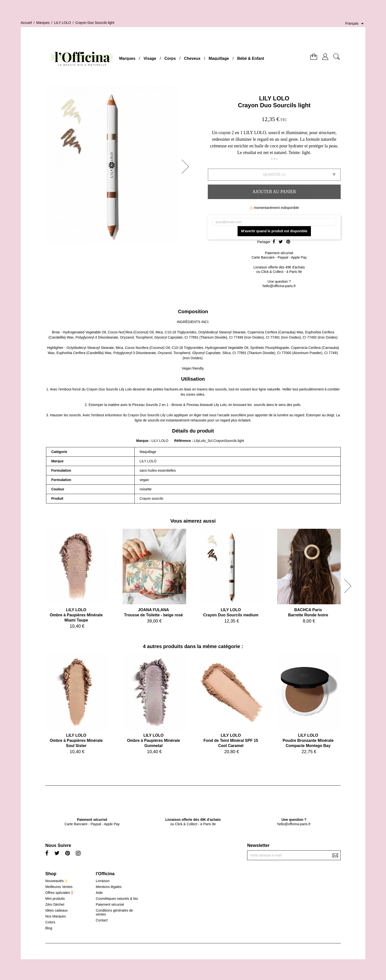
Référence (183, 441)
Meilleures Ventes (59, 887)
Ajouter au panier (274, 192)
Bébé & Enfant (251, 58)
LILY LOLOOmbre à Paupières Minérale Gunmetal (153, 740)
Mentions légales (109, 887)
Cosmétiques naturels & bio (117, 899)
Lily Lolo (125, 389)
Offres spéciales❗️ (60, 893)
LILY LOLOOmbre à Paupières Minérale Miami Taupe (76, 615)
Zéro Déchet (55, 904)
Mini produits (55, 899)
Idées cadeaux (56, 910)
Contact (102, 920)
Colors (50, 922)
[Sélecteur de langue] (355, 24)
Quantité (272, 175)
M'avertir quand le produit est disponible (274, 231)
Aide (99, 893)
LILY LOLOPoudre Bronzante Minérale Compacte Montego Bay (308, 740)
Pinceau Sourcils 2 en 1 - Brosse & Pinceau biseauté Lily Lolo (179, 405)
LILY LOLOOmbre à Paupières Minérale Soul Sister (76, 740)
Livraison (103, 881)
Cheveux (192, 58)
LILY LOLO (274, 98)
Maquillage (219, 58)
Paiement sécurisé (110, 904)
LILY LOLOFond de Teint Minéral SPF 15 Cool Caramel (231, 740)
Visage (150, 58)
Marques (127, 58)
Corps (170, 58)
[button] (187, 167)
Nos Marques (56, 916)
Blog (49, 928)
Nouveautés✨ (57, 881)
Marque (142, 441)
